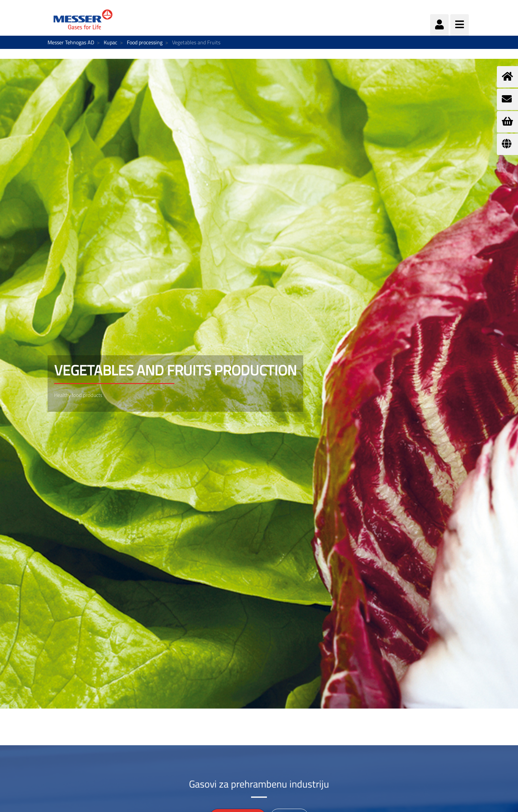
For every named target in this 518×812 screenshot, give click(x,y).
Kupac (111, 42)
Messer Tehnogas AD (71, 42)
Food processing (145, 42)
